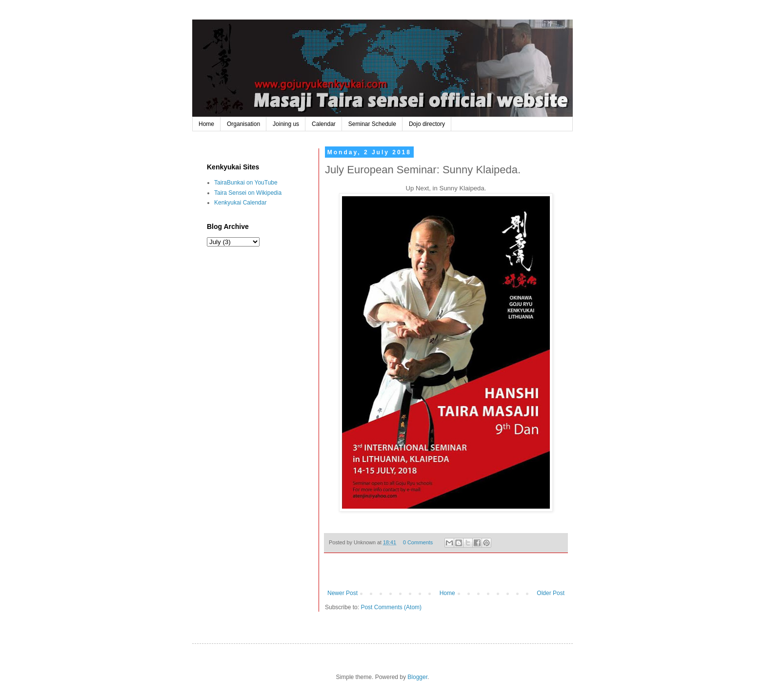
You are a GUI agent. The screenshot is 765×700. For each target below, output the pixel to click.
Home (206, 124)
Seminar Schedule (372, 124)
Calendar (324, 124)
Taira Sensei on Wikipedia (248, 193)
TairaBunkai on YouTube (246, 183)
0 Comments (418, 542)
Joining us (286, 124)
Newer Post (342, 593)
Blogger (417, 677)
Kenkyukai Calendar (240, 203)
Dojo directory (427, 124)
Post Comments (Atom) (391, 607)
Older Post (551, 593)
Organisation (243, 124)
